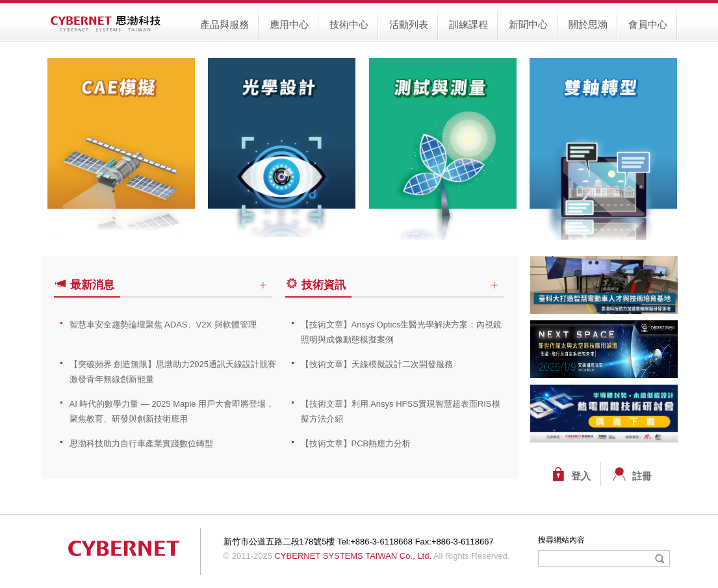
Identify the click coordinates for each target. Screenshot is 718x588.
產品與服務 (224, 24)
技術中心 (349, 24)
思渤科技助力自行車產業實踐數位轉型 (141, 443)
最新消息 (86, 285)
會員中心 (648, 24)
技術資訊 (317, 285)
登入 (581, 476)
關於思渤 (588, 24)
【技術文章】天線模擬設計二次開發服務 (377, 364)
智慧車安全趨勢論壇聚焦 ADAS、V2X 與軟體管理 (163, 325)
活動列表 (409, 24)
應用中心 (289, 24)
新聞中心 (528, 24)
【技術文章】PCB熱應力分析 (356, 443)
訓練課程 (468, 24)
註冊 (642, 476)
